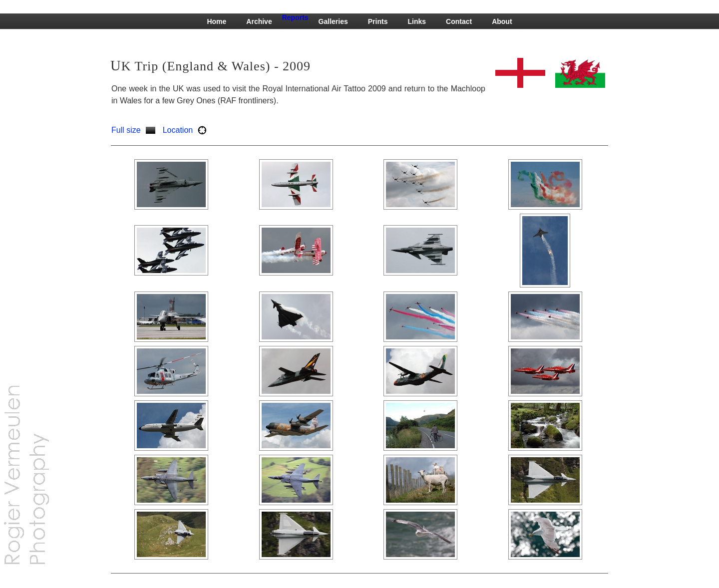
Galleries (333, 21)
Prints (378, 21)
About (502, 21)
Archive (259, 21)
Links (417, 21)
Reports (295, 17)
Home (216, 21)
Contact (459, 21)
